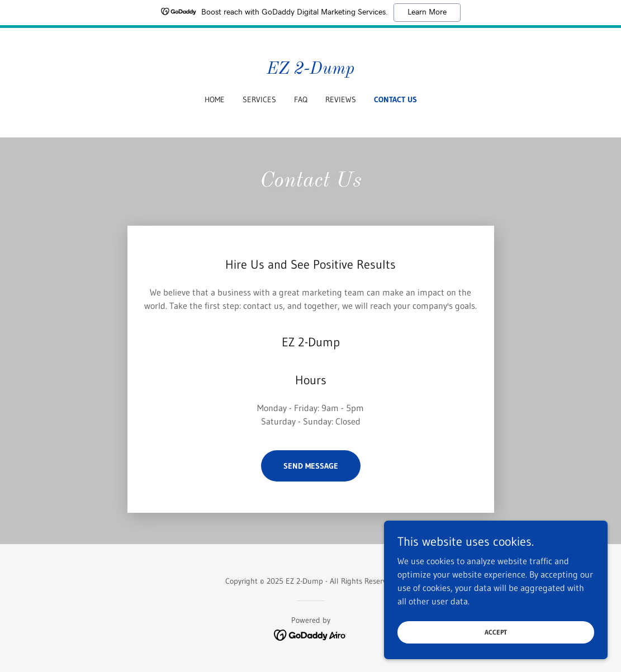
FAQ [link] (301, 99)
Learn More (427, 12)
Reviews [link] (341, 99)
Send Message (311, 466)
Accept (496, 632)
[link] (310, 70)
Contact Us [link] (395, 99)
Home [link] (215, 99)
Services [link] (259, 99)
